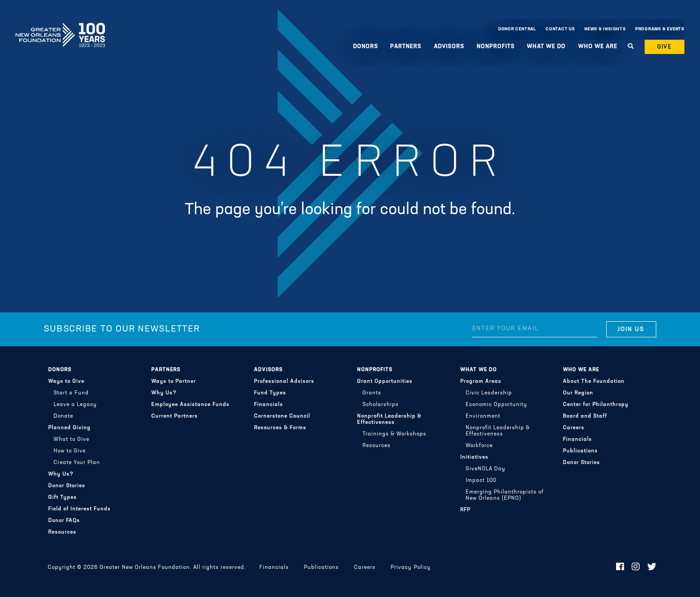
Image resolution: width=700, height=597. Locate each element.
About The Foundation (594, 381)
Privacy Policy (410, 568)
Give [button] (665, 47)
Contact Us (560, 29)
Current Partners (175, 416)
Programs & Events (660, 29)
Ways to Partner (174, 381)
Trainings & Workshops (394, 434)
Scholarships (381, 405)
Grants (372, 393)
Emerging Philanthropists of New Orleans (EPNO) (505, 495)
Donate (63, 416)
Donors (366, 47)
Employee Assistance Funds (190, 405)
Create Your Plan (77, 463)
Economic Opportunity (496, 405)
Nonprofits (496, 47)
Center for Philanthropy (596, 405)
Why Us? (61, 474)
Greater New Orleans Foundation (60, 27)
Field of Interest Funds (79, 509)
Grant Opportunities (385, 381)
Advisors (449, 47)
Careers (574, 428)
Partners (406, 47)
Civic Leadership (489, 393)
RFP (465, 510)
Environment (483, 416)
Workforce (479, 446)
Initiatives (474, 457)
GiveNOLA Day (485, 469)
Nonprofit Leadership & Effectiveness (389, 419)
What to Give (71, 439)
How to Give (70, 451)
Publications (580, 451)
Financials (269, 405)
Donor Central (517, 29)
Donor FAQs (64, 521)
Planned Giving (69, 428)
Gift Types (62, 497)
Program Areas (481, 381)
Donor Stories (67, 486)
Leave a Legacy (75, 405)
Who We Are (598, 47)
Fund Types (270, 393)
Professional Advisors (284, 381)
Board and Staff (585, 416)
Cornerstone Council (282, 416)
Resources (62, 532)
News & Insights (605, 29)
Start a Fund (71, 393)
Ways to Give (66, 381)
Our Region (578, 393)
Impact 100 (481, 481)
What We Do (546, 47)
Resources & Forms (280, 428)
